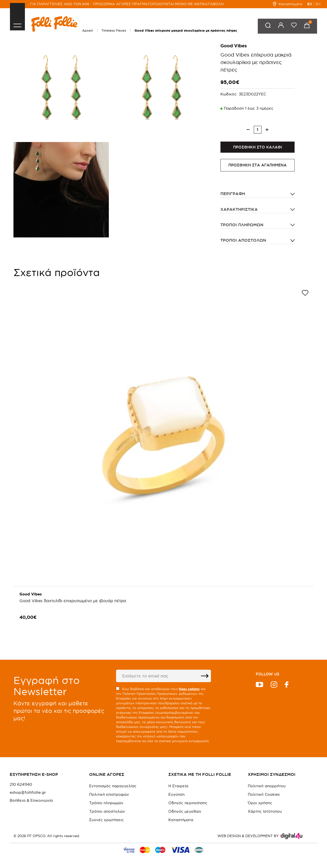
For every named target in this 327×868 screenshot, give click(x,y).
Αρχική (88, 30)
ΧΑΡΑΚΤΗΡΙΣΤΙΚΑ (239, 210)
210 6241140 (21, 785)
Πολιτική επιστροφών (109, 794)
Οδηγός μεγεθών (185, 811)
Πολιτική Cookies (264, 794)
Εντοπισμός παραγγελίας (113, 786)
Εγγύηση (176, 794)
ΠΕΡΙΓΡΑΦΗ (233, 195)
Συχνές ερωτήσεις (106, 820)
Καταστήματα (288, 4)
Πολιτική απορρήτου (267, 786)
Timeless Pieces (114, 30)
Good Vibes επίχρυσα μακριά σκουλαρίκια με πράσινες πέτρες (186, 31)
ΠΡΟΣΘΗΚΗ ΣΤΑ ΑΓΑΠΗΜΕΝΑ (258, 166)
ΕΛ (310, 4)
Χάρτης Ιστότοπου (265, 811)
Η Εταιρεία (178, 786)
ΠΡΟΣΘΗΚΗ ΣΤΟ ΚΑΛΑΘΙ (258, 148)
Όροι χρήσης (260, 803)
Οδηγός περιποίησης (188, 803)
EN (318, 4)
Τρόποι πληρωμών (242, 226)
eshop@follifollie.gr (28, 793)
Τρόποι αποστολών (243, 241)
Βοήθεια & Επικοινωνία (31, 800)
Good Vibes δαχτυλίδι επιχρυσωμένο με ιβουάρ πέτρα (73, 602)
